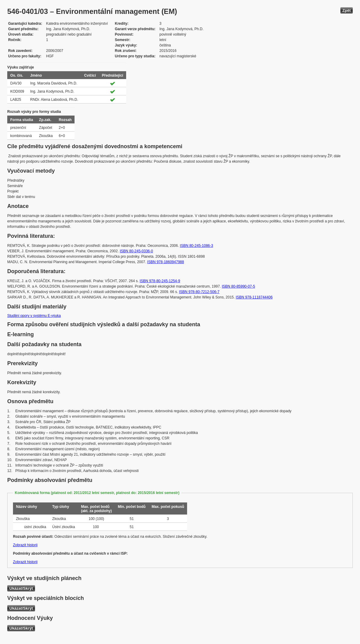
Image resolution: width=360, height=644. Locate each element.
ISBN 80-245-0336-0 (136, 251)
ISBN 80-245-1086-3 (196, 246)
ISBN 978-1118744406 (254, 297)
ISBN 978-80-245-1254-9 (160, 281)
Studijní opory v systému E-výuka (34, 316)
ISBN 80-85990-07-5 (238, 286)
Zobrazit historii (25, 545)
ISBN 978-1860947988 (166, 262)
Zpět (347, 10)
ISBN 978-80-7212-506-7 (199, 292)
